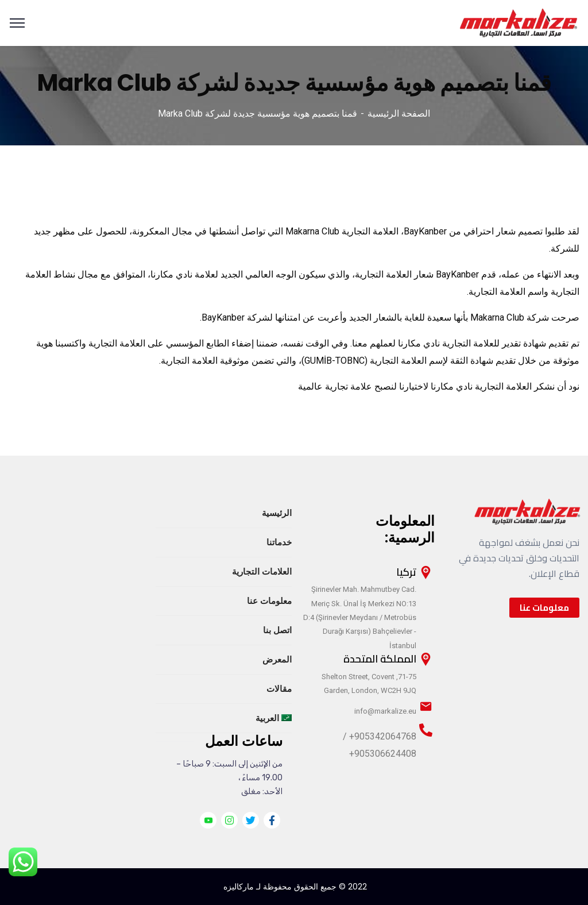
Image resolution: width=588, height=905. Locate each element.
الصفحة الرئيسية (399, 113)
